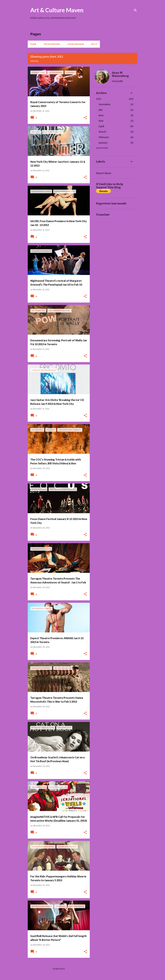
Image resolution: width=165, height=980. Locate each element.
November (105, 104)
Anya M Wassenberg (120, 74)
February (104, 137)
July (101, 110)
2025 (99, 99)
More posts (59, 969)
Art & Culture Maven (57, 10)
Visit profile (117, 81)
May (101, 121)
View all (34, 61)
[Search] (135, 10)
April (101, 126)
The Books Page (76, 44)
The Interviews (52, 44)
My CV (94, 44)
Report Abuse (104, 173)
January (103, 143)
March (102, 132)
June (101, 115)
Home (33, 44)
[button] (85, 118)
